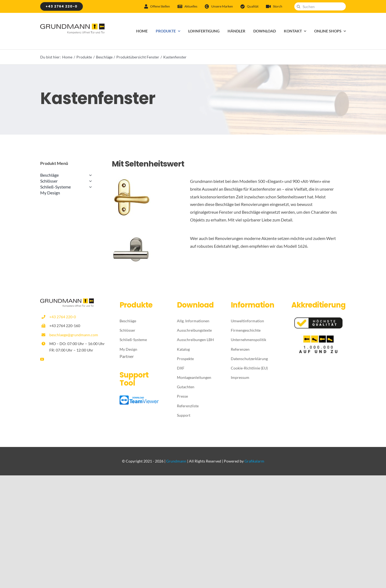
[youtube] (42, 359)
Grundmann (176, 461)
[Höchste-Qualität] (318, 319)
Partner (127, 356)
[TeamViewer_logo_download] (140, 397)
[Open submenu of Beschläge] (89, 175)
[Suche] (298, 6)
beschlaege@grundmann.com (74, 335)
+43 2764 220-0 (63, 317)
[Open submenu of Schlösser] (89, 181)
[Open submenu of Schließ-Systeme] (89, 187)
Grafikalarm (254, 461)
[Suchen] (320, 6)
